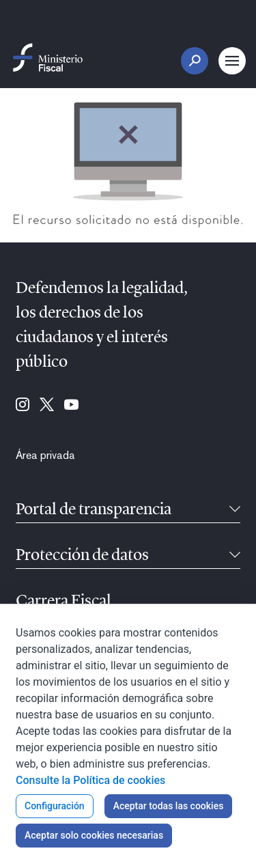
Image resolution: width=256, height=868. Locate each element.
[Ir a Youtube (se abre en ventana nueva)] (71, 406)
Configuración (55, 806)
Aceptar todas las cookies (169, 806)
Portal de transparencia (94, 510)
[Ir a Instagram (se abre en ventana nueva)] (23, 406)
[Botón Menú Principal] (232, 61)
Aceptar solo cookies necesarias (94, 835)
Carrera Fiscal (63, 602)
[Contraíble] (235, 510)
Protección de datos (82, 556)
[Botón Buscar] (195, 61)
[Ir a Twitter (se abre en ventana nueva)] (47, 406)
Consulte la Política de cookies (90, 780)
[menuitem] (45, 456)
